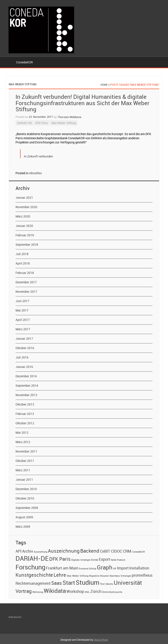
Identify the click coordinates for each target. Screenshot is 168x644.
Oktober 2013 (25, 404)
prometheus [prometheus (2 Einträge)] (142, 575)
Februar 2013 (25, 414)
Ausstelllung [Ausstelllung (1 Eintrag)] (40, 552)
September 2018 (27, 245)
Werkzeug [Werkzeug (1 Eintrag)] (38, 592)
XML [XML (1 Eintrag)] (87, 592)
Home (104, 85)
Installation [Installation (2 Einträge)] (139, 568)
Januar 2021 (24, 198)
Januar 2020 (24, 226)
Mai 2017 (22, 310)
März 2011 (23, 470)
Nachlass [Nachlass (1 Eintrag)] (115, 576)
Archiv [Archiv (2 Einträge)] (28, 551)
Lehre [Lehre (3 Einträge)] (60, 575)
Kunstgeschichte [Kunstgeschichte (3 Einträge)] (34, 575)
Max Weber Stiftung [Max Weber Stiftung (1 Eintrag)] (78, 576)
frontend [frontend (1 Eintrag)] (84, 569)
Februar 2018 (25, 273)
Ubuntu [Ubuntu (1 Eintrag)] (109, 584)
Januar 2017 (24, 339)
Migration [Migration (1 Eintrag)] (94, 576)
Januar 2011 (24, 480)
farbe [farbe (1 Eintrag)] (114, 560)
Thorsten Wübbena (69, 117)
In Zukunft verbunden (38, 156)
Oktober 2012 (25, 423)
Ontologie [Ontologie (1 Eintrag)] (126, 576)
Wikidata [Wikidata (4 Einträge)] (55, 591)
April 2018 (23, 263)
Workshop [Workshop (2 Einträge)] (75, 591)
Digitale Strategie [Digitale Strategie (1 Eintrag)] (81, 560)
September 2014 (27, 386)
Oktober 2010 (25, 498)
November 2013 (26, 395)
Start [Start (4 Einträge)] (69, 583)
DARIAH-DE (24, 123)
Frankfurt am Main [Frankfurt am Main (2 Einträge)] (62, 568)
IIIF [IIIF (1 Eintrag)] (115, 569)
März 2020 (23, 216)
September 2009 (27, 508)
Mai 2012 (22, 433)
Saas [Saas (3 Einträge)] (57, 583)
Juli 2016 (22, 357)
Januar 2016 (24, 367)
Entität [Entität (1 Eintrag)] (95, 560)
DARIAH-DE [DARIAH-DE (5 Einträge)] (32, 558)
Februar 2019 (25, 235)
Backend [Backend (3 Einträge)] (90, 551)
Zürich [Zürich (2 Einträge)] (96, 591)
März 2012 (23, 442)
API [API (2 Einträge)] (18, 551)
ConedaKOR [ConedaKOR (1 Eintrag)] (138, 552)
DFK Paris (42, 123)
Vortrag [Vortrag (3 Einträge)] (24, 591)
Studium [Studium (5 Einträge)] (87, 582)
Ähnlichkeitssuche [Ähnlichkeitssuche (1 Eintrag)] (112, 592)
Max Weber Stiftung (64, 123)
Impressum (15, 617)
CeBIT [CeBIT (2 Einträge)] (105, 551)
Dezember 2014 (26, 376)
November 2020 (26, 207)
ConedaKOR (24, 62)
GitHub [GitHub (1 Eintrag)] (93, 569)
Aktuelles (35, 173)
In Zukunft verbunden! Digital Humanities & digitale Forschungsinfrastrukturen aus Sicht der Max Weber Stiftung (82, 103)
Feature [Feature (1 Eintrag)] (121, 560)
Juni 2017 (22, 301)
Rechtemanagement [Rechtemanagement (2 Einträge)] (33, 583)
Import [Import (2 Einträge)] (123, 568)
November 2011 (26, 451)
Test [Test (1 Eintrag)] (102, 584)
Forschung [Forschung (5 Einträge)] (30, 567)
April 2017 (23, 320)
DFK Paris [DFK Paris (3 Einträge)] (60, 559)
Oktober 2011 (25, 461)
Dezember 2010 (26, 489)
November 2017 (26, 292)
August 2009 (24, 517)
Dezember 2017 (26, 282)
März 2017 (23, 329)
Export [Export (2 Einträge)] (104, 559)
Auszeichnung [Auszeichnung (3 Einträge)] (64, 551)
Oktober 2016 (25, 348)
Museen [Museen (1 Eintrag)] (105, 576)
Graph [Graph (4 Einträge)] (105, 567)
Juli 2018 (22, 254)
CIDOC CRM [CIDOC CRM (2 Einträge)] (121, 551)
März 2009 (23, 527)
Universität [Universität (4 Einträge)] (128, 583)
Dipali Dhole (101, 640)
